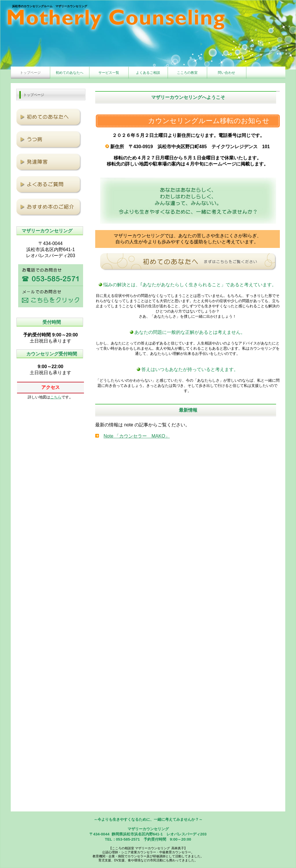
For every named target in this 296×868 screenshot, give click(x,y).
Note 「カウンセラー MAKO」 (137, 436)
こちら (56, 397)
